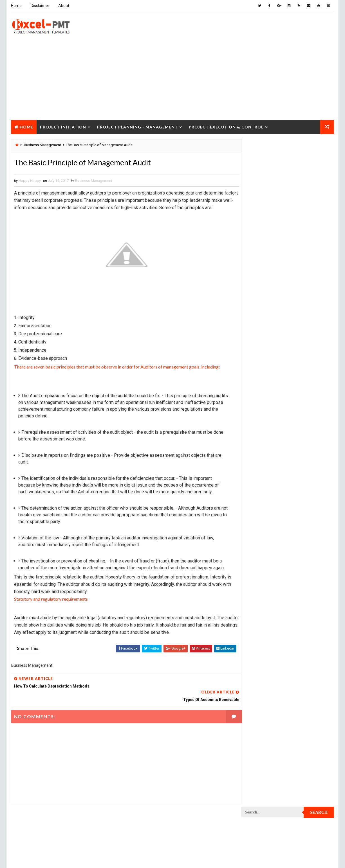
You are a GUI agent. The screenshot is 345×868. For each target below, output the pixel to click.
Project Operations (261, 674)
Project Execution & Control (226, 126)
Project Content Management (270, 507)
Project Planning (260, 684)
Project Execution (260, 595)
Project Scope (305, 782)
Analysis (289, 330)
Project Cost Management (267, 536)
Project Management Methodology (275, 645)
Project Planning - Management (137, 126)
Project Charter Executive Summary (276, 448)
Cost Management (260, 350)
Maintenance (255, 399)
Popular (288, 260)
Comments (319, 260)
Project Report (258, 753)
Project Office (304, 664)
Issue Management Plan (265, 389)
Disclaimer (40, 6)
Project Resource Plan (264, 763)
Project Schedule (260, 782)
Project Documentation (265, 566)
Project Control (259, 517)
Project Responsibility (264, 773)
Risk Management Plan (264, 822)
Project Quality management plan (274, 743)
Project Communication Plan (270, 497)
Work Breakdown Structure (268, 832)
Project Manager (259, 664)
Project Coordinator (263, 527)
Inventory (309, 379)
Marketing (299, 418)
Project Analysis (259, 428)
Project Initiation (63, 126)
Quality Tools (256, 812)
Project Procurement (263, 704)
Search (319, 147)
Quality (291, 802)
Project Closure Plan (263, 477)
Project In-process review (267, 615)
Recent (257, 260)
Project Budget (305, 428)
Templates (309, 822)
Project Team (256, 802)
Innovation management (265, 379)
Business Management (93, 181)
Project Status (304, 792)
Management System (262, 409)
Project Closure (34, 140)
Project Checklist (260, 458)
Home (16, 6)
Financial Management (263, 359)
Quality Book (288, 247)
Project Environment (263, 576)
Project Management (263, 635)
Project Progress (260, 723)
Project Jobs (256, 625)
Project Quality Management (269, 733)
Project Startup (259, 792)
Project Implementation (265, 605)
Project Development (263, 556)
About (63, 6)
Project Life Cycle (298, 625)
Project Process (259, 694)
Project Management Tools (268, 655)
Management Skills (300, 399)
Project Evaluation (261, 586)
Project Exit (302, 595)
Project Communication (265, 487)
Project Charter (259, 438)
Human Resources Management (271, 369)
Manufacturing (257, 418)
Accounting (255, 330)
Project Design (257, 546)
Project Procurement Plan (268, 714)
